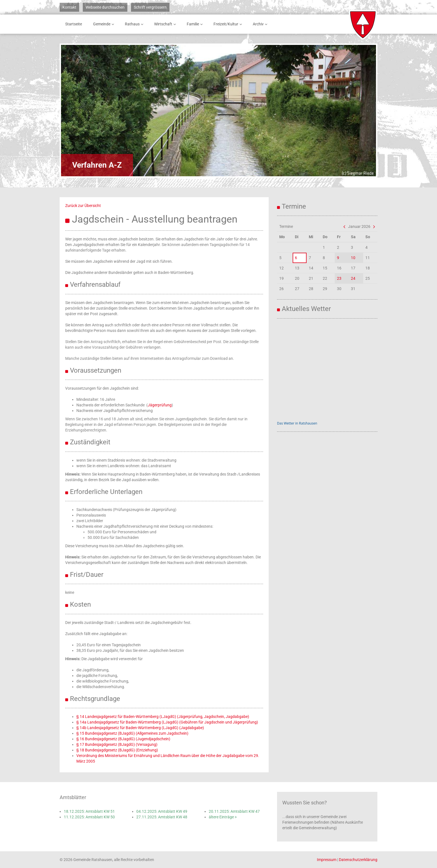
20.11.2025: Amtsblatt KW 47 (234, 811)
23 (339, 278)
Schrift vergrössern (150, 7)
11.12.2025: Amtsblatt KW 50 (89, 817)
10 (353, 258)
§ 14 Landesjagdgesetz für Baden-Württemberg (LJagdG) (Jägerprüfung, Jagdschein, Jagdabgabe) (163, 717)
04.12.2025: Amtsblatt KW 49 (162, 811)
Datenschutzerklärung (358, 860)
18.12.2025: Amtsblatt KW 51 (89, 811)
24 (353, 278)
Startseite (74, 24)
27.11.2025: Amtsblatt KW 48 (162, 817)
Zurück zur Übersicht (83, 206)
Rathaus (135, 24)
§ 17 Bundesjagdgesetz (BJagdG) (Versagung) (117, 744)
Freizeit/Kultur (229, 24)
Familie (196, 24)
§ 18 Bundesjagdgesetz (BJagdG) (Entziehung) (117, 750)
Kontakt (69, 7)
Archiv (261, 24)
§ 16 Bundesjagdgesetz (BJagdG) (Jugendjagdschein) (123, 739)
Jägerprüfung (160, 405)
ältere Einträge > (223, 817)
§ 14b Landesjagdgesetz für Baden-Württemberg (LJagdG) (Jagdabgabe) (140, 728)
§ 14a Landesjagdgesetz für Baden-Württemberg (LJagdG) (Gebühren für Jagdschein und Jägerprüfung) (167, 722)
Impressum (327, 860)
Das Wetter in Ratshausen (297, 423)
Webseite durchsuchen (105, 7)
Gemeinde (105, 24)
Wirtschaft (166, 24)
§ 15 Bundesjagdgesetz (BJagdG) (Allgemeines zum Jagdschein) (132, 733)
